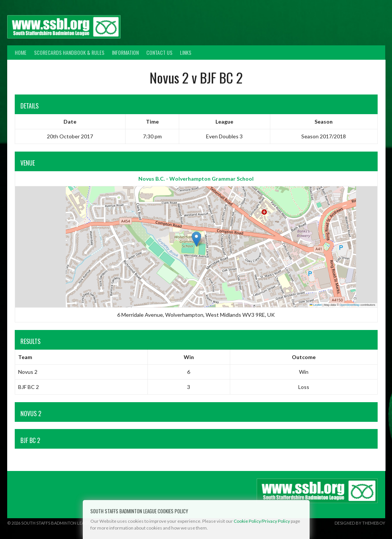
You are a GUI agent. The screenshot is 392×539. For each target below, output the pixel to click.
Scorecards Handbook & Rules (69, 52)
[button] (196, 239)
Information (125, 52)
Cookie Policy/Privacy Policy (262, 521)
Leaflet (316, 305)
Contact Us (159, 52)
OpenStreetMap (349, 305)
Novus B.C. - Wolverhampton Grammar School (196, 179)
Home (21, 52)
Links (186, 52)
